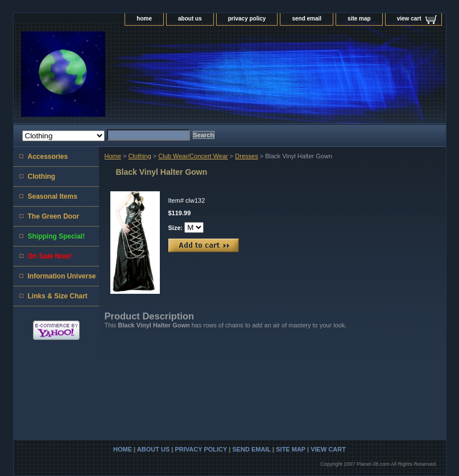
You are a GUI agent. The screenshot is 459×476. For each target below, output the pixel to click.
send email (307, 19)
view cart (409, 19)
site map (359, 19)
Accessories (48, 157)
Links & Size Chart (58, 296)
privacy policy (247, 19)
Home (113, 156)
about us (190, 19)
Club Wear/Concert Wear (193, 156)
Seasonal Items (53, 196)
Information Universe (62, 276)
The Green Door (54, 216)
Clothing (139, 156)
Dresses (246, 156)
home (144, 19)
